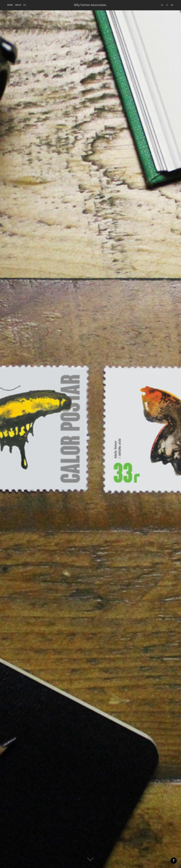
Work (10, 5)
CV (25, 5)
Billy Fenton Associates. (90, 5)
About (18, 5)
